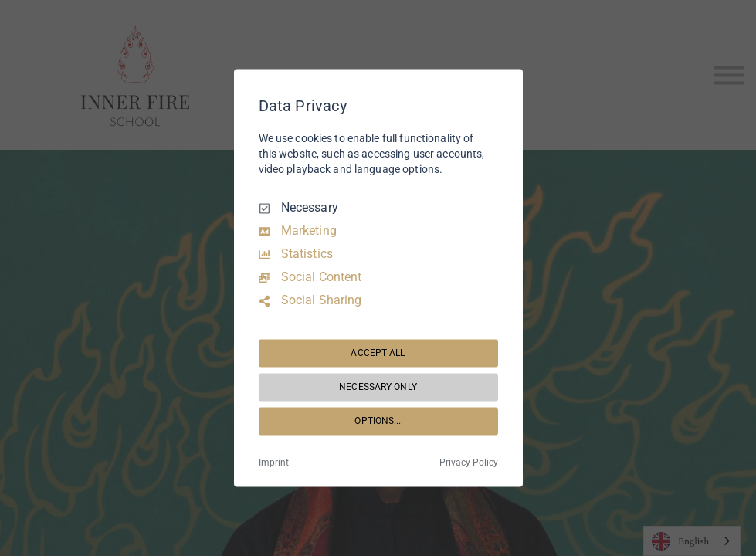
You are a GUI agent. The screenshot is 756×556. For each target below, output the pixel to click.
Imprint (274, 463)
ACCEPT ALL (378, 353)
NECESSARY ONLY (378, 387)
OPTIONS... (378, 421)
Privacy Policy (469, 463)
